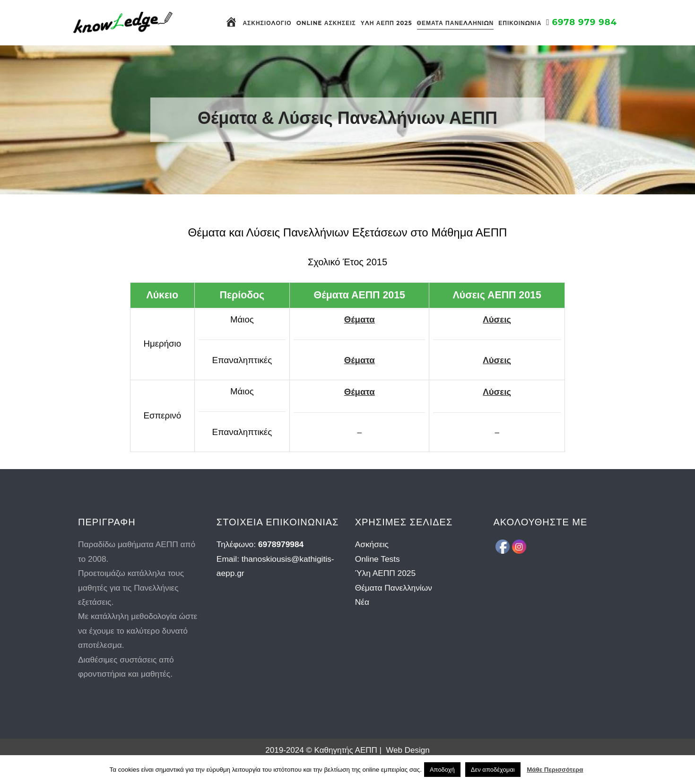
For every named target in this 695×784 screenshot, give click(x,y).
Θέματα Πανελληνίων (456, 23)
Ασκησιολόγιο (267, 23)
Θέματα (360, 319)
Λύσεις (497, 319)
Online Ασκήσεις (326, 23)
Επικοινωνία (520, 23)
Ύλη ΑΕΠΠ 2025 (387, 23)
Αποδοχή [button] (442, 770)
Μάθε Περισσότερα (555, 770)
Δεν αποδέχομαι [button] (493, 770)
